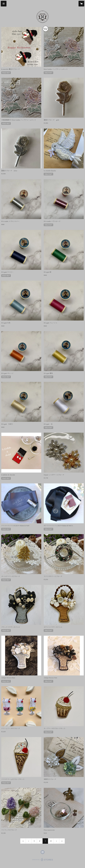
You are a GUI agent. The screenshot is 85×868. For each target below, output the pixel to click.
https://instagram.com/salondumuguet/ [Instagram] (43, 852)
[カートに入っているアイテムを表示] (81, 4)
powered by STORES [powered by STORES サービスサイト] (42, 861)
